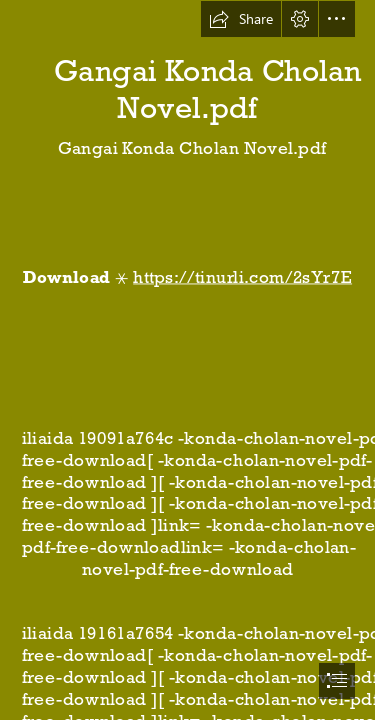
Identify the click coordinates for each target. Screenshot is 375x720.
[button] (241, 19)
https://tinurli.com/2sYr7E (242, 276)
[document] (187, 360)
